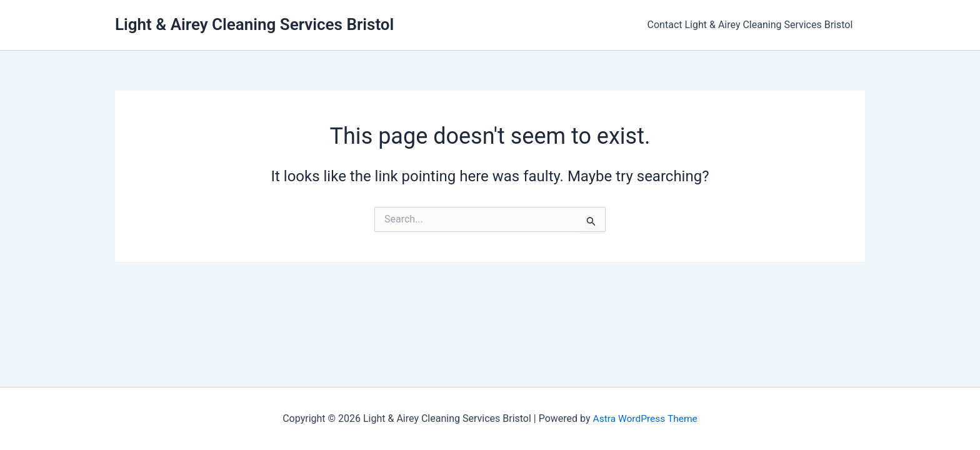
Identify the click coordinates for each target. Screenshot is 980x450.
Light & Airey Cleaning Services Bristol (254, 24)
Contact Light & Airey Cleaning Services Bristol (752, 25)
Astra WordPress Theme (645, 418)
